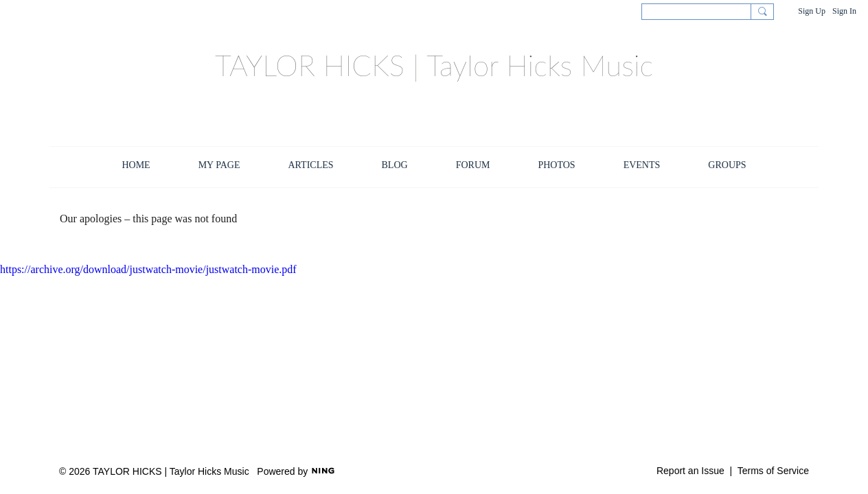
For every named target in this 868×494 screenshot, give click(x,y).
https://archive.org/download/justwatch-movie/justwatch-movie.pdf (148, 269)
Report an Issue (690, 471)
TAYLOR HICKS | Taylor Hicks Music (434, 65)
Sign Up (812, 11)
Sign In (844, 11)
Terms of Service (773, 471)
